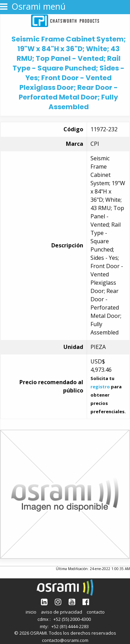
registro (100, 387)
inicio (31, 612)
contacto (96, 612)
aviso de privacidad (62, 612)
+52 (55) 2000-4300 (72, 619)
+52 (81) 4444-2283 (70, 626)
